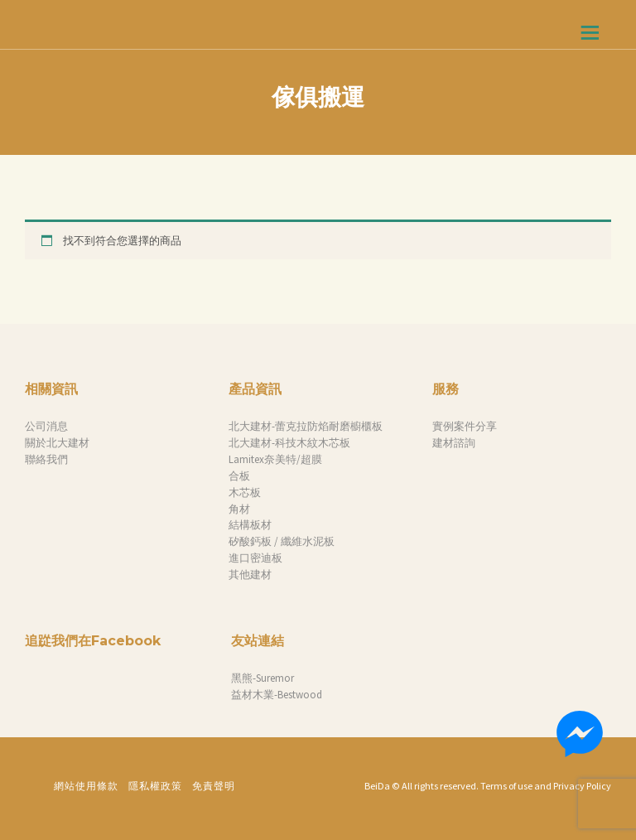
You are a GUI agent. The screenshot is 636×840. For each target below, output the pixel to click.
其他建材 (250, 574)
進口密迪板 (255, 558)
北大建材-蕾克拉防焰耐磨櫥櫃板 (306, 426)
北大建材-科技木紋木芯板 (289, 443)
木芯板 (245, 492)
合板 (239, 476)
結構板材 (250, 525)
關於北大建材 (57, 443)
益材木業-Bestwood (277, 695)
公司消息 (46, 426)
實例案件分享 (465, 426)
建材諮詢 (454, 443)
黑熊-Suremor (263, 678)
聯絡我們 (46, 459)
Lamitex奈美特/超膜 (275, 459)
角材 (239, 509)
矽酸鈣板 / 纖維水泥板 (282, 541)
